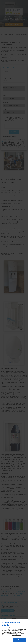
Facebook (19, 635)
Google (14, 635)
